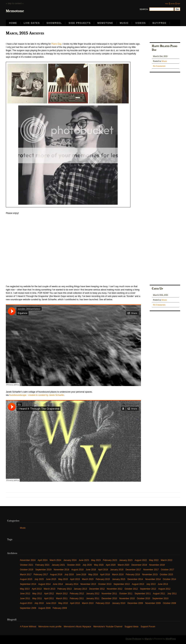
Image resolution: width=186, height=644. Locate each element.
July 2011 (172, 593)
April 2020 (111, 565)
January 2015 (119, 579)
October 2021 (27, 565)
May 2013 (25, 589)
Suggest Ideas (132, 626)
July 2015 (39, 579)
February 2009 (60, 608)
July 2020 (87, 565)
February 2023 (110, 560)
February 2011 (77, 598)
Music (124, 23)
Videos (140, 23)
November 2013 (88, 584)
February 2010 (103, 603)
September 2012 (148, 589)
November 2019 (157, 565)
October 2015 (166, 574)
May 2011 (37, 598)
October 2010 (144, 598)
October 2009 (170, 603)
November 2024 (28, 560)
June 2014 (58, 584)
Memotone (105, 23)
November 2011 (109, 593)
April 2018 (103, 570)
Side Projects (80, 23)
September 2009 (28, 608)
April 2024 (43, 560)
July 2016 (69, 574)
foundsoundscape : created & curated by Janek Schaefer (37, 395)
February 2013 (64, 589)
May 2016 (93, 574)
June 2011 (25, 598)
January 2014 (72, 584)
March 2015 (88, 579)
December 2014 (135, 579)
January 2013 (80, 589)
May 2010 (63, 603)
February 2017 (41, 574)
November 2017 (151, 570)
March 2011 (62, 598)
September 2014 (28, 584)
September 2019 (44, 570)
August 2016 (56, 574)
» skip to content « (15, 3)
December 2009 (135, 603)
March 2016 (118, 574)
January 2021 (58, 565)
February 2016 (133, 574)
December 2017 (133, 570)
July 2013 (151, 584)
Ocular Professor (133, 639)
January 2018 (117, 570)
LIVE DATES (32, 23)
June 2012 (25, 593)
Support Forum (148, 626)
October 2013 (105, 584)
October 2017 (168, 570)
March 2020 (123, 565)
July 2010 (39, 603)
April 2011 (49, 598)
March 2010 (88, 603)
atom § (174, 3)
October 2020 (74, 565)
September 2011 (143, 593)
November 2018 (61, 570)
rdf (179, 3)
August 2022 (141, 560)
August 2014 (44, 584)
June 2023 (84, 560)
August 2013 (138, 584)
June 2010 (51, 603)
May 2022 (154, 560)
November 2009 (153, 603)
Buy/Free (159, 23)
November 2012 (115, 589)
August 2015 (26, 579)
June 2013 (163, 584)
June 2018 (91, 570)
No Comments (159, 66)
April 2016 (105, 574)
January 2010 (119, 603)
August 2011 (159, 593)
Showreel (54, 23)
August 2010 (26, 603)
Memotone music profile (50, 626)
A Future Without (28, 626)
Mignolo (148, 639)
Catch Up (157, 288)
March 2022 (166, 560)
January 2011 (93, 598)
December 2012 (97, 589)
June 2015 (51, 579)
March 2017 (26, 574)
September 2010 (160, 598)
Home (13, 23)
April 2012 (49, 593)
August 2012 (164, 589)
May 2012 (37, 593)
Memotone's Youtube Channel (108, 626)
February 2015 (103, 579)
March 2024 (55, 560)
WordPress (171, 639)
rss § (168, 3)
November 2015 (150, 574)
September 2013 (122, 584)
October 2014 (170, 579)
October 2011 (126, 593)
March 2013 (49, 589)
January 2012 (93, 593)
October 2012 (131, 589)
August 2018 (77, 570)
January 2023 (126, 560)
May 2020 (99, 565)
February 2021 (43, 565)
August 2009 (44, 608)
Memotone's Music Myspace (77, 626)
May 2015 (63, 579)
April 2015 (75, 579)
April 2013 (37, 589)
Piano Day (56, 44)
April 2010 (75, 603)
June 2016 (81, 574)
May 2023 (96, 560)
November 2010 (127, 598)
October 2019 (27, 570)
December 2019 (139, 565)
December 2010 (109, 598)
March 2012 (62, 593)
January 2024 (70, 560)
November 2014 (153, 579)
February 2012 (77, 593)
